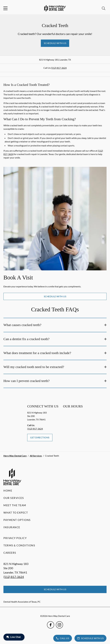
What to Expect (16, 513)
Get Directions (40, 437)
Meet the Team (15, 505)
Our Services (14, 498)
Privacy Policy (15, 538)
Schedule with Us (55, 43)
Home (8, 491)
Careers (10, 553)
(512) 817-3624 (59, 68)
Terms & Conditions (19, 545)
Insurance (12, 527)
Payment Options (17, 520)
